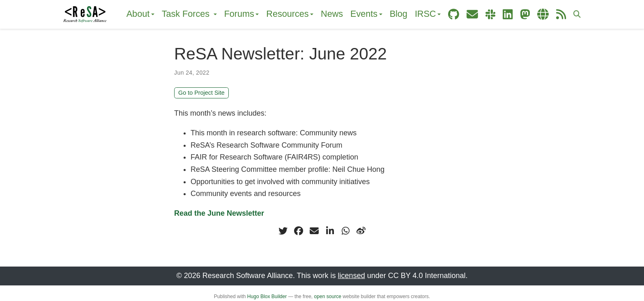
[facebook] (299, 231)
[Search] (577, 15)
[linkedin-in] (330, 231)
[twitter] (283, 231)
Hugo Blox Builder (267, 296)
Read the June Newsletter (219, 213)
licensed (352, 276)
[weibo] (361, 231)
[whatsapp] (345, 231)
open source (328, 296)
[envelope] (314, 231)
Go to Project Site (201, 93)
